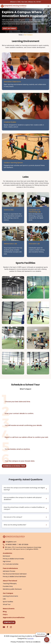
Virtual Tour (7, 604)
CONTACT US (9, 622)
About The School (10, 581)
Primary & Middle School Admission (14, 577)
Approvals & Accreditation (14, 618)
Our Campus (8, 593)
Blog (5, 612)
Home (20, 35)
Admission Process (9, 571)
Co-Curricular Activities (11, 564)
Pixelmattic (30, 639)
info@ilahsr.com (11, 542)
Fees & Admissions (10, 568)
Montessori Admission (19, 574)
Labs (4, 599)
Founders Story (8, 586)
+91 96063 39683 (11, 545)
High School (7, 561)
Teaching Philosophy (10, 584)
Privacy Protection (18, 642)
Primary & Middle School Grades (13, 559)
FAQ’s (5, 615)
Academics (7, 553)
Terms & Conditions (33, 642)
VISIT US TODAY (9, 28)
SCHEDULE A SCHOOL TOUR (14, 466)
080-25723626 (23, 545)
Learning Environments (10, 596)
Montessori (6, 556)
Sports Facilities (8, 602)
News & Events (9, 609)
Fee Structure (7, 574)
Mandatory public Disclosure (12, 589)
